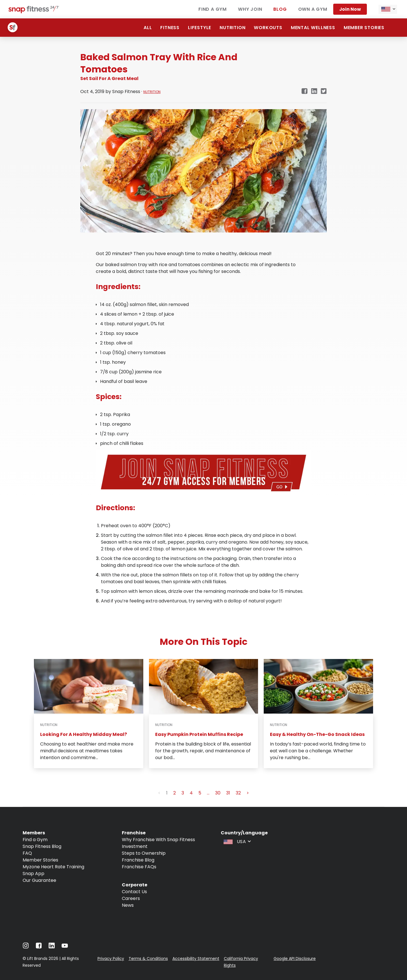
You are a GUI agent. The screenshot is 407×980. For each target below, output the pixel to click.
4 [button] (191, 793)
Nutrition (232, 28)
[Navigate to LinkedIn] (52, 947)
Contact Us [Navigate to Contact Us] (134, 892)
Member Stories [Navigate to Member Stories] (40, 860)
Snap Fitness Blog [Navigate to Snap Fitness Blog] (42, 846)
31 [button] (228, 793)
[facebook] (304, 91)
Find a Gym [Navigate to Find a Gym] (35, 840)
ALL (148, 28)
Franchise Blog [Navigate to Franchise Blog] (138, 860)
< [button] (159, 793)
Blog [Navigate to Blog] (280, 9)
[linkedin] (314, 91)
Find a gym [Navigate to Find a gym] (213, 9)
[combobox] (388, 9)
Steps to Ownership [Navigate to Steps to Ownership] (144, 853)
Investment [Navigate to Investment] (135, 846)
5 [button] (200, 793)
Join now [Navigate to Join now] (350, 9)
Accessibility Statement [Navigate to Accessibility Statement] (196, 959)
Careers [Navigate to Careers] (131, 898)
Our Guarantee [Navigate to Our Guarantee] (39, 880)
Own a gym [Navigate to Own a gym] (313, 9)
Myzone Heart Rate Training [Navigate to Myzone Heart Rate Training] (53, 867)
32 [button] (238, 793)
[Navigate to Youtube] (65, 947)
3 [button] (183, 793)
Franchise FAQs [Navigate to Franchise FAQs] (139, 867)
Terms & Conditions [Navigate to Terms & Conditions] (148, 959)
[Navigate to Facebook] (39, 947)
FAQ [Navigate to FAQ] (27, 853)
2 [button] (175, 793)
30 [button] (218, 793)
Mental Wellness (313, 28)
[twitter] (324, 91)
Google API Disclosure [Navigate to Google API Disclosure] (295, 959)
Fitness (170, 28)
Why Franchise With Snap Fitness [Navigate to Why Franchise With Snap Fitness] (158, 840)
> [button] (248, 793)
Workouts (268, 28)
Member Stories (364, 28)
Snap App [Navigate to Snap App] (33, 874)
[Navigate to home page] (34, 12)
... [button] (208, 793)
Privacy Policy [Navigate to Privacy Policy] (111, 959)
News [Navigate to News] (128, 905)
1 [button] (167, 793)
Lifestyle (200, 28)
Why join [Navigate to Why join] (250, 9)
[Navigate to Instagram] (26, 947)
